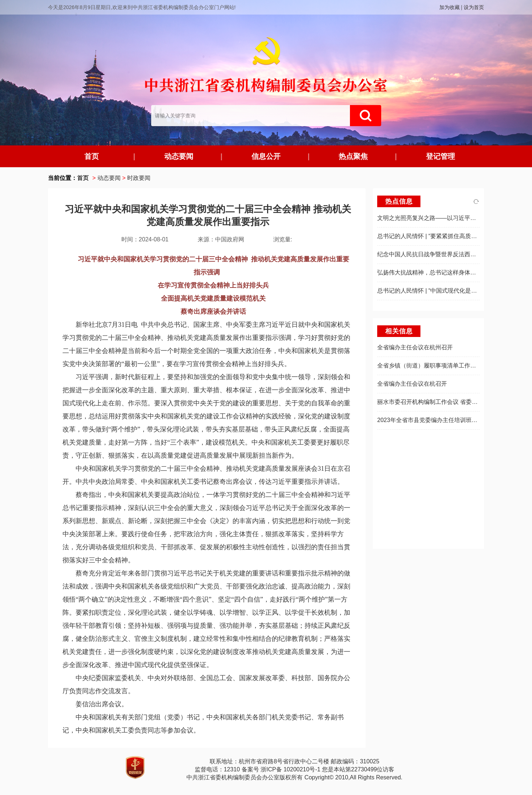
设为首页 (474, 7)
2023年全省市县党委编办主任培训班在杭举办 (436, 420)
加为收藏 (450, 7)
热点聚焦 (353, 156)
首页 (92, 156)
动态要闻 (179, 156)
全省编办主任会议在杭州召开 (415, 347)
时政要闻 (139, 178)
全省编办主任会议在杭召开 (412, 384)
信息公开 (266, 156)
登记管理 (440, 156)
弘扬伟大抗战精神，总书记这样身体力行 (430, 272)
